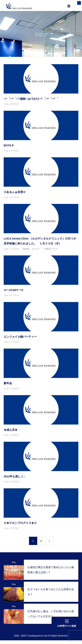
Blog (14, 562)
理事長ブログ (51, 249)
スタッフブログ (11, 104)
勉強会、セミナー (32, 249)
